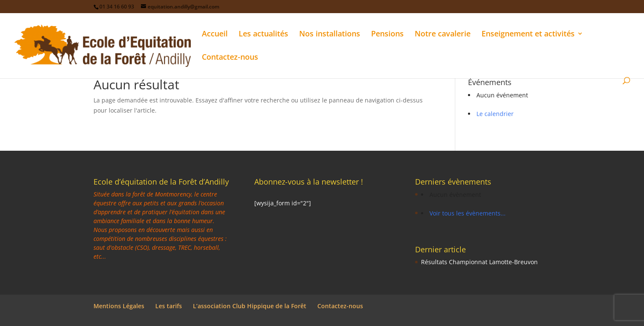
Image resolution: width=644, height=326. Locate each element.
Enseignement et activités (528, 35)
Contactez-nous (230, 58)
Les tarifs (169, 306)
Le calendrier (495, 114)
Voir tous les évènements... (468, 213)
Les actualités (263, 35)
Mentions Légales (119, 306)
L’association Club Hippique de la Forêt (250, 306)
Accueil (215, 35)
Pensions (387, 35)
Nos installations (330, 35)
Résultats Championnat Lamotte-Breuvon (479, 262)
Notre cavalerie (443, 35)
